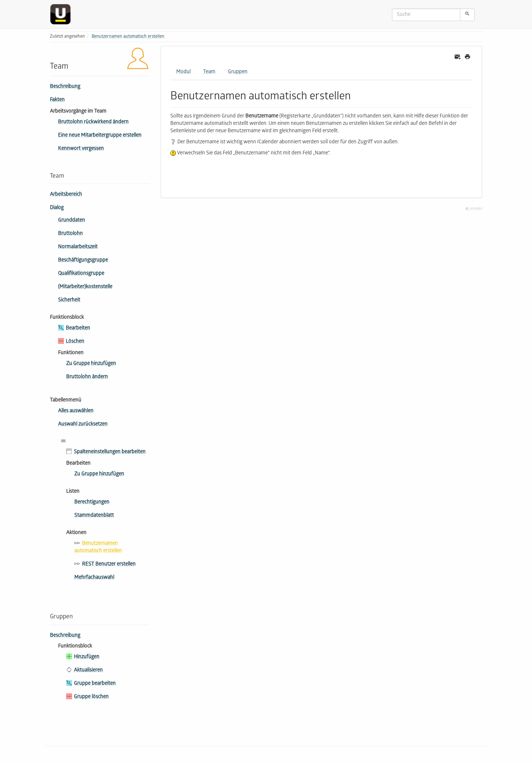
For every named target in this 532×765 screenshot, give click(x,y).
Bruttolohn (70, 234)
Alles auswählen (76, 411)
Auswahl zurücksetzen (83, 425)
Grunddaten (71, 221)
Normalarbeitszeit (78, 247)
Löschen (75, 342)
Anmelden (474, 209)
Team (209, 72)
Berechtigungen (92, 503)
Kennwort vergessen (81, 149)
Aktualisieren (88, 671)
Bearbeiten (78, 329)
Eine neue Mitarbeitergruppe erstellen (100, 136)
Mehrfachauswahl (94, 578)
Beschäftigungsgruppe (83, 261)
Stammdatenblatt (94, 516)
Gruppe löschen (91, 697)
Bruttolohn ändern (87, 377)
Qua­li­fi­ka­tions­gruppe (81, 274)
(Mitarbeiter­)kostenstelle (85, 287)
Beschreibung (65, 87)
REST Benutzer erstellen (109, 565)
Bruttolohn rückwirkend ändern (93, 122)
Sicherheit (69, 300)
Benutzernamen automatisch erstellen (128, 37)
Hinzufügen (87, 657)
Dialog (57, 208)
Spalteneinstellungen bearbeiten (110, 452)
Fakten (57, 100)
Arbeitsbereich (66, 195)
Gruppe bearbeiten (95, 684)
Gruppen (238, 72)
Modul (183, 72)
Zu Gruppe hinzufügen (91, 364)
